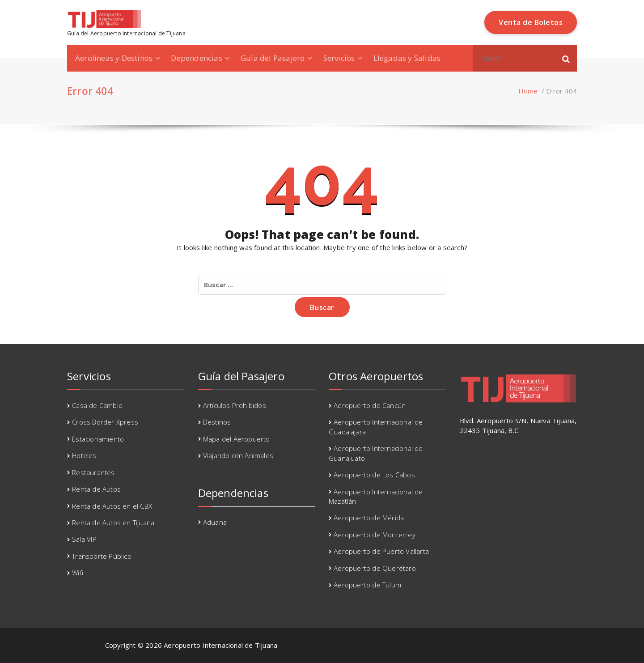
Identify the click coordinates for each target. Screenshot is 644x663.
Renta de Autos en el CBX (112, 506)
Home (528, 91)
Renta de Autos (96, 489)
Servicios (339, 58)
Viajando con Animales (238, 455)
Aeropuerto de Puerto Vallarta (381, 551)
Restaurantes (93, 472)
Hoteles (84, 455)
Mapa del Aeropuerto (237, 439)
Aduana (215, 522)
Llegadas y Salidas (407, 58)
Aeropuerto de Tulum (367, 585)
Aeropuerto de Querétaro (375, 568)
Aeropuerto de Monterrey (375, 535)
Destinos (217, 422)
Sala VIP (84, 539)
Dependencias (196, 58)
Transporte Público (102, 556)
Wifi (78, 573)
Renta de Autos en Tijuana (113, 523)
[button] (566, 58)
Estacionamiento (98, 439)
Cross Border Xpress (105, 422)
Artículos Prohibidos (235, 405)
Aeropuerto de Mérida (369, 518)
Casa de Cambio (97, 405)
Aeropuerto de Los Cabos (374, 475)
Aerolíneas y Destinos (114, 58)
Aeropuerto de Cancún (370, 405)
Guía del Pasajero (273, 58)
